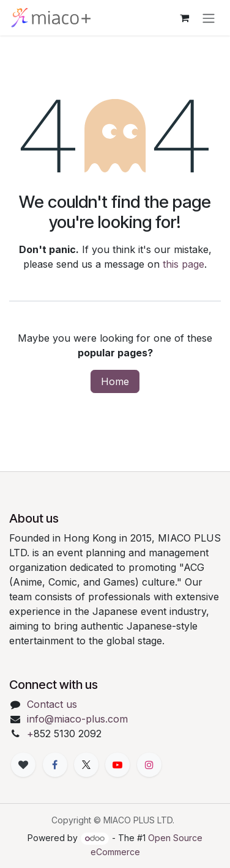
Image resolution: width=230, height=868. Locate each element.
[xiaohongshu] (23, 765)
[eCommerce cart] (184, 18)
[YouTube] (117, 765)
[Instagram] (149, 765)
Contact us (52, 704)
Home (115, 381)
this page (184, 264)
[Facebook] (55, 765)
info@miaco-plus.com (77, 719)
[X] (86, 765)
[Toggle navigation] (209, 18)
